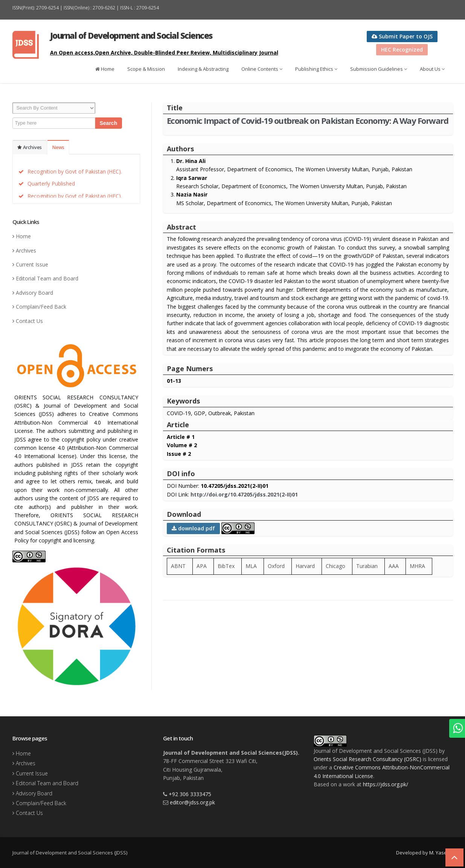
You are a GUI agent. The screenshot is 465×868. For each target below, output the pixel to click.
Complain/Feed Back (41, 307)
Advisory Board (34, 293)
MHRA (417, 566)
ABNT (178, 566)
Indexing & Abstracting (203, 69)
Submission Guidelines (379, 69)
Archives (30, 147)
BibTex (226, 566)
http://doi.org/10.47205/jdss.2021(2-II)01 (244, 494)
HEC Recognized (402, 49)
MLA (251, 566)
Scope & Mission (146, 69)
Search (109, 123)
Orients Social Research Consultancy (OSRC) (367, 759)
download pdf (193, 528)
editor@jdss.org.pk (192, 802)
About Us (432, 69)
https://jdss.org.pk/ (386, 784)
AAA (394, 566)
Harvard (305, 566)
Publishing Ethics (316, 69)
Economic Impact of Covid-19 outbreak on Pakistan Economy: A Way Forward (308, 120)
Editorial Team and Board (47, 278)
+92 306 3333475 (190, 794)
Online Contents (262, 69)
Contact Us (29, 321)
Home (105, 69)
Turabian (367, 566)
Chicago (335, 566)
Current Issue (32, 264)
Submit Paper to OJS (402, 36)
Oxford (276, 566)
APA (202, 566)
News (58, 147)
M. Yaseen (441, 853)
